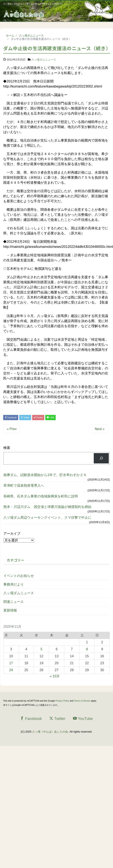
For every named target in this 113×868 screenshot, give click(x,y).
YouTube (83, 719)
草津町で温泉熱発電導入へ (24, 485)
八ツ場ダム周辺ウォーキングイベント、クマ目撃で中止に (49, 518)
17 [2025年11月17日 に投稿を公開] (11, 663)
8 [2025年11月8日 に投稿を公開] (87, 649)
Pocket (38, 418)
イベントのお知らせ (19, 576)
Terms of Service (82, 701)
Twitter (25, 418)
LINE (50, 418)
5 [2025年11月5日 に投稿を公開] (41, 649)
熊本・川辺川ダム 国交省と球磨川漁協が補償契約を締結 (49, 507)
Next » (100, 429)
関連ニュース (14, 602)
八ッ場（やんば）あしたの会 (50, 732)
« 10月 (55, 676)
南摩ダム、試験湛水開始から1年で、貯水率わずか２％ (45, 475)
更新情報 (10, 610)
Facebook (11, 418)
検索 (7, 448)
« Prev (12, 429)
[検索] (101, 458)
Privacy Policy (62, 701)
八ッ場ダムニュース (44, 60)
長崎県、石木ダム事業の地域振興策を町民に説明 (41, 496)
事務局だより (14, 584)
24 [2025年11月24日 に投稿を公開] (11, 670)
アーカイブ (12, 534)
